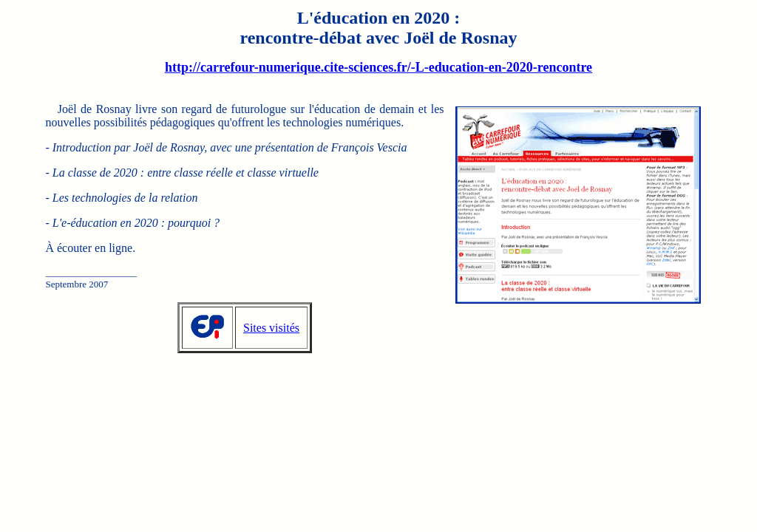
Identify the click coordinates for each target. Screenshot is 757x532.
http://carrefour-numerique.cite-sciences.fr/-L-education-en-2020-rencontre (378, 67)
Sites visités (271, 328)
